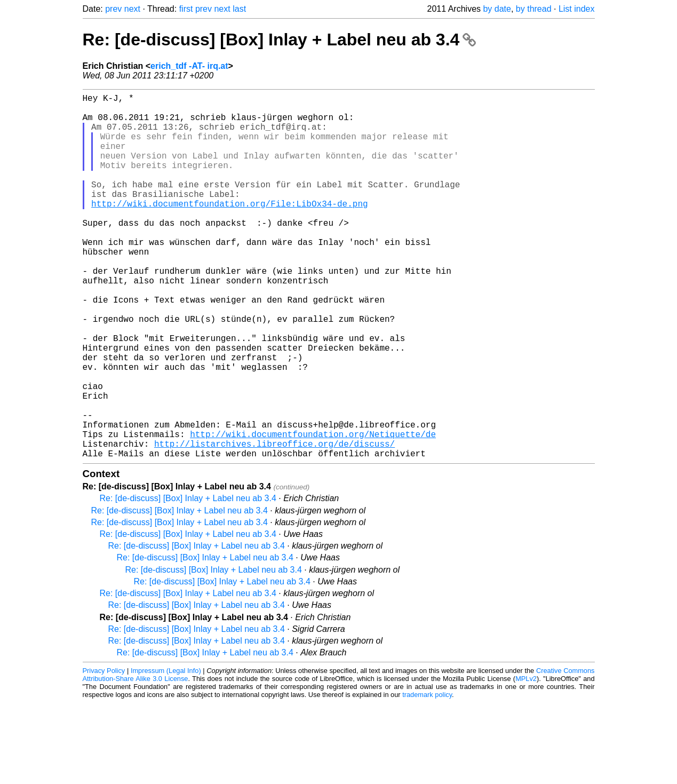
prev (113, 9)
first (186, 9)
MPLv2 (526, 760)
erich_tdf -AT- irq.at (189, 66)
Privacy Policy (104, 752)
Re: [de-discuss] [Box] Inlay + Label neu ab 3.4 (280, 39)
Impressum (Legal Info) (166, 752)
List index (577, 9)
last (239, 9)
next (132, 9)
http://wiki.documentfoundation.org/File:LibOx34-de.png (229, 229)
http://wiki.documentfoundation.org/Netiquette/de (313, 511)
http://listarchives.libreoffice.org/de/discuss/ (274, 522)
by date (497, 9)
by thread (534, 9)
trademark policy (427, 776)
